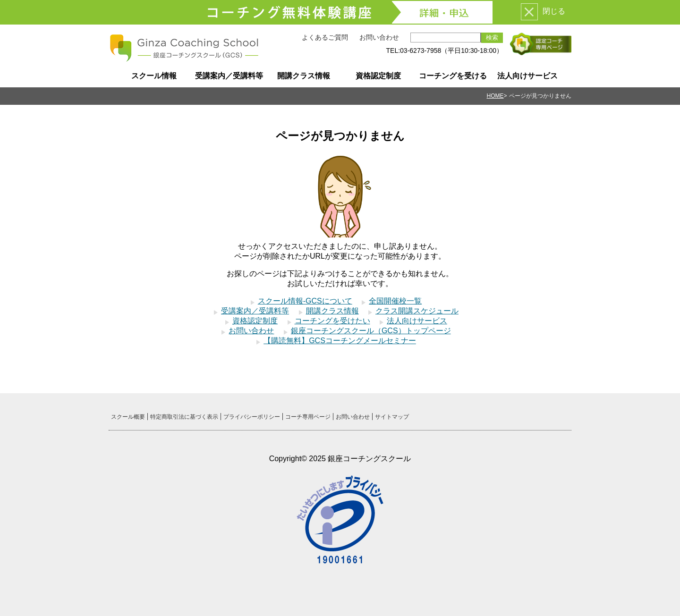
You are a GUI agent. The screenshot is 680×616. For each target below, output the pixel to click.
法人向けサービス (527, 76)
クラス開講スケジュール (417, 311)
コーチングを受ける (453, 76)
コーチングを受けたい (332, 321)
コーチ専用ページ (308, 417)
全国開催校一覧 (395, 301)
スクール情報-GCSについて (305, 301)
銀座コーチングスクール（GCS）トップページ (371, 331)
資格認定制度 (378, 76)
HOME (495, 96)
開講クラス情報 (304, 76)
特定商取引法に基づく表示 (184, 417)
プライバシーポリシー (252, 417)
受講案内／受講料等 (229, 76)
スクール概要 (128, 417)
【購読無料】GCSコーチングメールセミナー (340, 341)
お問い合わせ (379, 37)
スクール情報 (154, 76)
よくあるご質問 (325, 37)
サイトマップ (392, 417)
